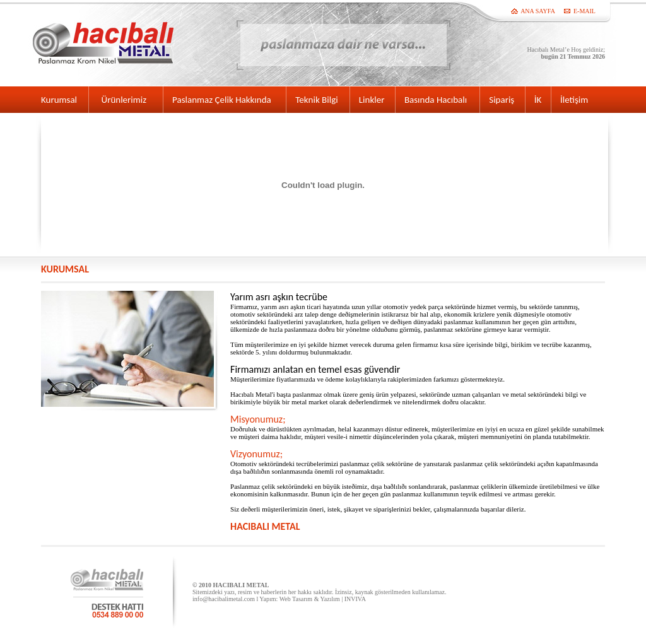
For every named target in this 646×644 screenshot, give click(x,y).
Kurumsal (59, 100)
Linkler (372, 100)
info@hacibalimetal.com (224, 599)
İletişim (574, 100)
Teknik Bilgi (316, 100)
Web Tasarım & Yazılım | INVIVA (323, 599)
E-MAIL (584, 11)
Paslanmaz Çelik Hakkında (222, 100)
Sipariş (502, 100)
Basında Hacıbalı (436, 100)
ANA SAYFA (538, 11)
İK (538, 100)
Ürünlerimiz (128, 100)
